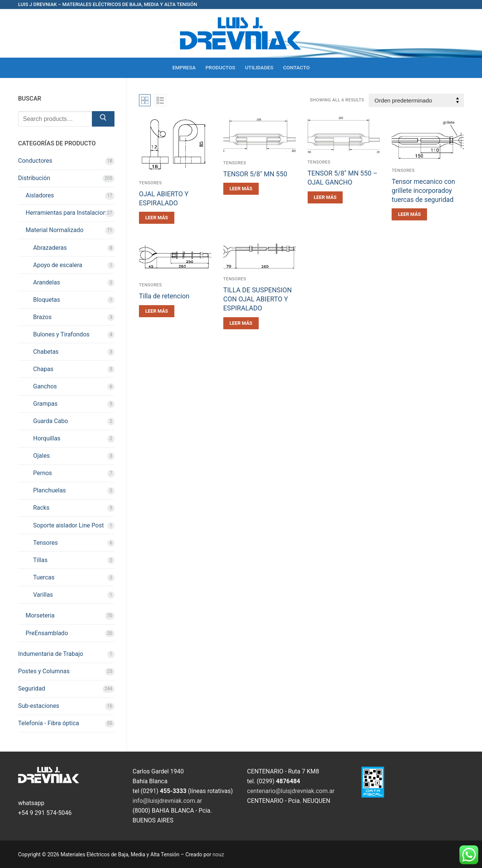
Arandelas (47, 282)
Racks (41, 508)
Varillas (43, 595)
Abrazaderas (50, 248)
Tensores (150, 183)
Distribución (34, 178)
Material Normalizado (55, 230)
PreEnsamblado (47, 633)
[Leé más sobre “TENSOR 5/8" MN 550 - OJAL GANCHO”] (325, 197)
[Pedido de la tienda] (416, 100)
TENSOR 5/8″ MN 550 (255, 174)
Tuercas (44, 577)
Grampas (45, 404)
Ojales (41, 456)
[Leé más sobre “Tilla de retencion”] (157, 311)
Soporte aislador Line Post (69, 525)
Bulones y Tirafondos (61, 334)
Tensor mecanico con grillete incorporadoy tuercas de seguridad (423, 191)
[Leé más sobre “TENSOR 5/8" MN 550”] (241, 189)
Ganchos (45, 386)
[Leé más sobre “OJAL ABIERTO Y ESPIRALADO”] (157, 218)
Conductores (35, 161)
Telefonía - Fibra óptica (49, 723)
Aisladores (40, 195)
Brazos (42, 317)
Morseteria (40, 615)
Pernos (43, 473)
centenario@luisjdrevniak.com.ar (291, 791)
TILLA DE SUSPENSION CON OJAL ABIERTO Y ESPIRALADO (258, 299)
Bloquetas (47, 300)
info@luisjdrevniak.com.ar (167, 801)
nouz (218, 854)
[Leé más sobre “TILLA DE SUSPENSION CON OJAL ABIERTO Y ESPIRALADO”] (241, 323)
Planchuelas (50, 490)
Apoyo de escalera (58, 265)
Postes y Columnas (44, 671)
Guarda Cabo (51, 421)
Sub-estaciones (39, 706)
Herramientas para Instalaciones (69, 213)
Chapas (43, 369)
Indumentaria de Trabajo (51, 654)
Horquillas (47, 438)
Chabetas (46, 352)
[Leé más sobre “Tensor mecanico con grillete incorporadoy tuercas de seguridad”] (409, 214)
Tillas (40, 560)
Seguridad (32, 688)
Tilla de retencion (164, 296)
